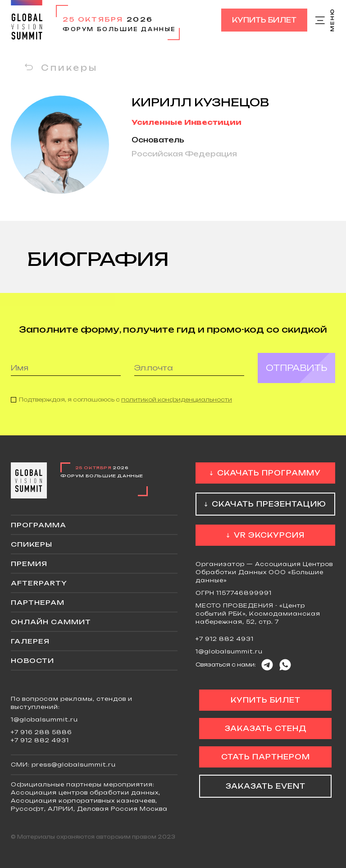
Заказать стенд (266, 729)
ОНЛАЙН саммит (51, 622)
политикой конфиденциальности (177, 404)
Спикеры (69, 68)
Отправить (296, 373)
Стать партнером (266, 757)
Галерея (30, 641)
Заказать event (266, 786)
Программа (39, 525)
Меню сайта (325, 20)
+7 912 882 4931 (225, 639)
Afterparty (39, 583)
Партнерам (38, 602)
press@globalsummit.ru (74, 765)
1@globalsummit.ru (229, 651)
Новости (32, 660)
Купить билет (264, 20)
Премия (29, 564)
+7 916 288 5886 (41, 732)
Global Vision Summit (27, 20)
